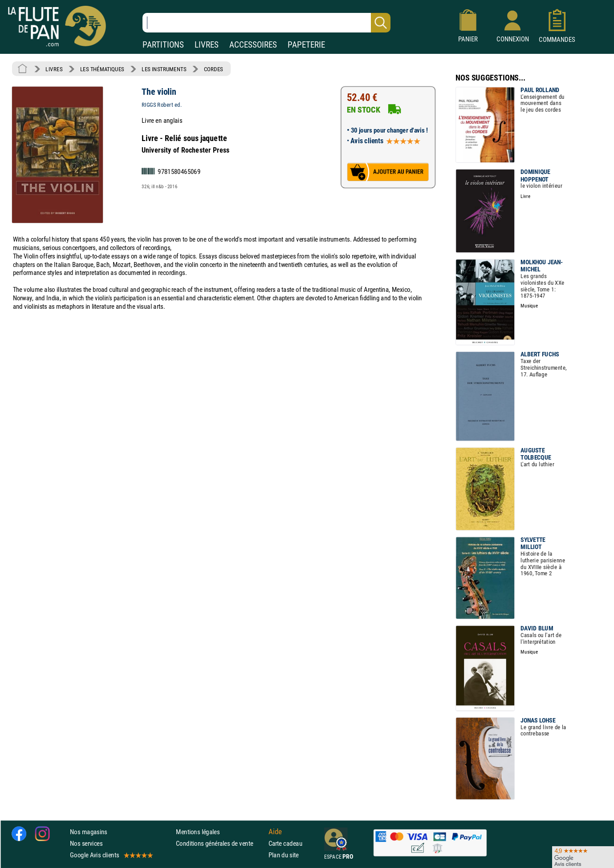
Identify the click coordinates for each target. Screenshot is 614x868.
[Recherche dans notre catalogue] (266, 23)
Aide (275, 832)
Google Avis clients (111, 855)
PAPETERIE (306, 45)
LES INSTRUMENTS (164, 69)
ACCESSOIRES (253, 45)
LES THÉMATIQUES (102, 69)
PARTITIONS (163, 45)
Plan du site (284, 855)
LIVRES (207, 45)
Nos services (86, 843)
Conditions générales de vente (220, 843)
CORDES (213, 69)
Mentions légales (198, 832)
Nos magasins (89, 832)
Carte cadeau (285, 843)
